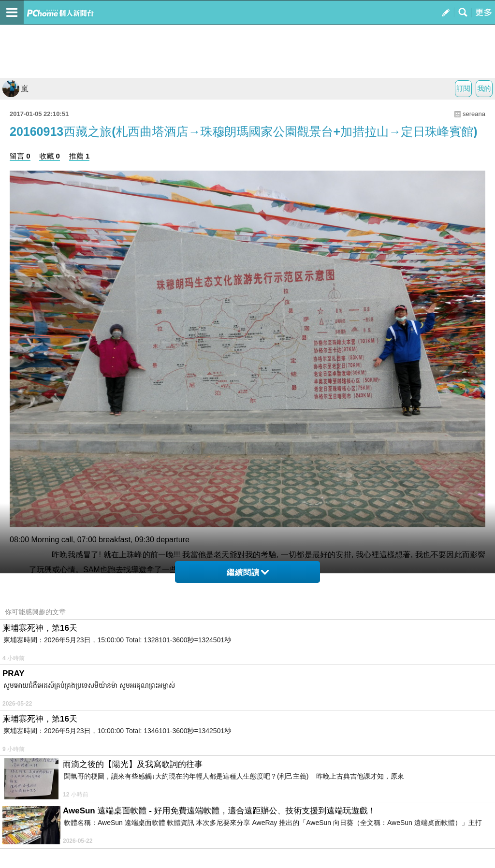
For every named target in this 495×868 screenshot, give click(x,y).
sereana (474, 114)
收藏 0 (50, 156)
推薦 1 (80, 156)
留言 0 (20, 156)
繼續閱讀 (248, 572)
